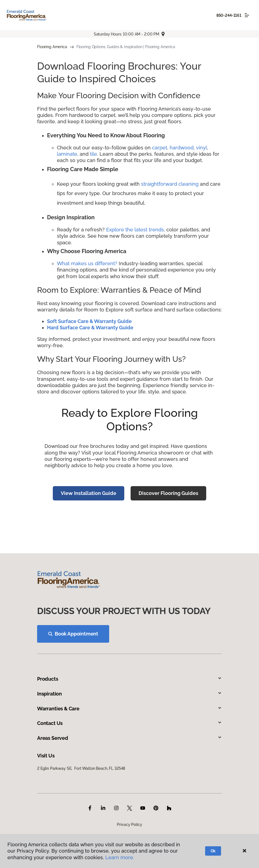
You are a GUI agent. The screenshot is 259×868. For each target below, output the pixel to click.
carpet (160, 148)
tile (93, 154)
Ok (213, 851)
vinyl (202, 148)
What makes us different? (88, 263)
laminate (67, 154)
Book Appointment (73, 634)
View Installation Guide (89, 493)
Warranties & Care (129, 709)
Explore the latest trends (135, 230)
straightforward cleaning (170, 184)
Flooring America (52, 47)
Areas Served (129, 738)
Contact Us (129, 723)
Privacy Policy (129, 825)
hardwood (182, 148)
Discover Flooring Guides (168, 493)
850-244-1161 (229, 15)
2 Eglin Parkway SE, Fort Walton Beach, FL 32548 (81, 768)
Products (129, 679)
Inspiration (129, 694)
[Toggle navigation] (247, 15)
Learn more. (120, 857)
